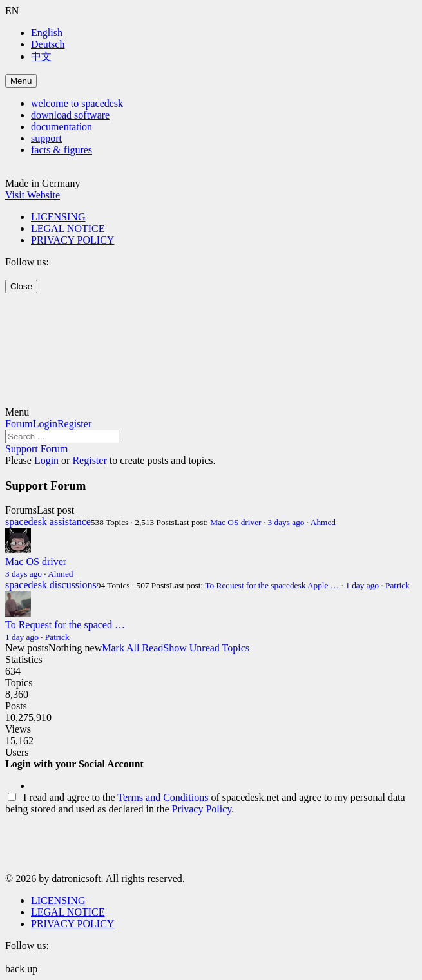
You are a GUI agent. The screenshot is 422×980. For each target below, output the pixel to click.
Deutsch (48, 44)
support (46, 138)
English (47, 33)
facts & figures (62, 150)
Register (74, 424)
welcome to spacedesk (77, 103)
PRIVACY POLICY (72, 240)
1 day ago (362, 585)
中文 (41, 56)
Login (45, 424)
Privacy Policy (202, 809)
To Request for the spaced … (65, 625)
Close (21, 286)
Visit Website (33, 195)
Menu (21, 81)
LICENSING (58, 217)
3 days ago (286, 522)
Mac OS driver (235, 522)
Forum (19, 424)
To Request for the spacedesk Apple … (272, 585)
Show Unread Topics (206, 648)
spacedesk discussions (51, 585)
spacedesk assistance (48, 522)
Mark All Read (132, 648)
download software (70, 115)
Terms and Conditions (163, 797)
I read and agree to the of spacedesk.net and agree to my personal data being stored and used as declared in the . (205, 803)
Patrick (398, 585)
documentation (62, 127)
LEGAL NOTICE (68, 228)
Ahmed (323, 522)
